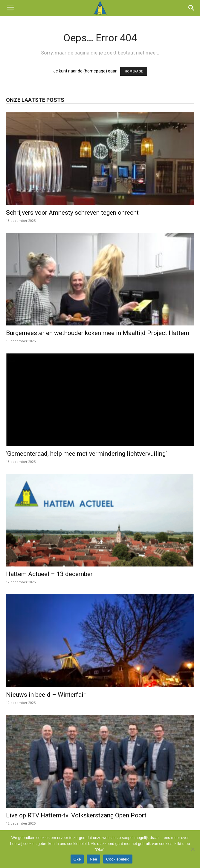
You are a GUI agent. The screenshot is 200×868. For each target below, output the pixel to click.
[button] (10, 8)
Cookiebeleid (118, 859)
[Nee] (193, 849)
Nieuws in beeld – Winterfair (46, 695)
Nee (93, 859)
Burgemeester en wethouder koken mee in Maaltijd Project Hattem (98, 333)
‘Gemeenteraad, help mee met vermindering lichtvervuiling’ (86, 454)
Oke (77, 859)
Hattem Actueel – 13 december (49, 574)
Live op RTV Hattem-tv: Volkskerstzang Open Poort (76, 815)
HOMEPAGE (134, 71)
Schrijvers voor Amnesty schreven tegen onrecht (72, 213)
